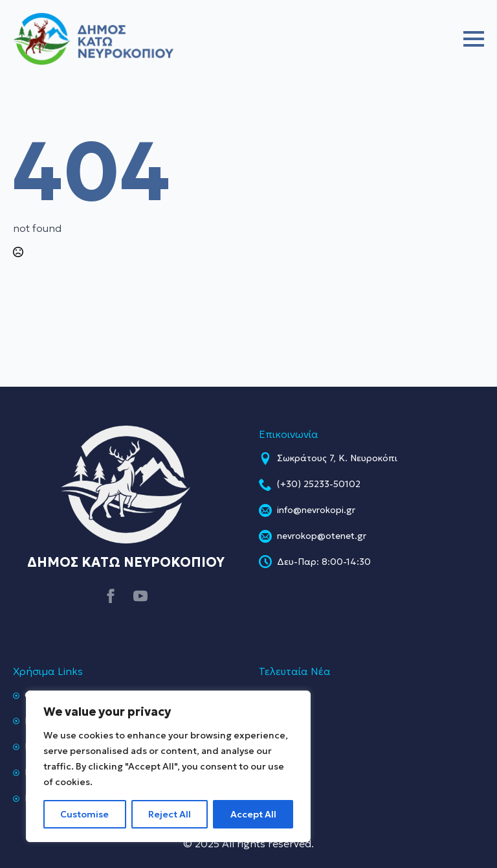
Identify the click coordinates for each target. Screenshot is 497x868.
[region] (168, 766)
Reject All (170, 814)
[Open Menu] (474, 39)
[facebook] (111, 596)
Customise (84, 814)
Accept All (253, 814)
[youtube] (140, 596)
